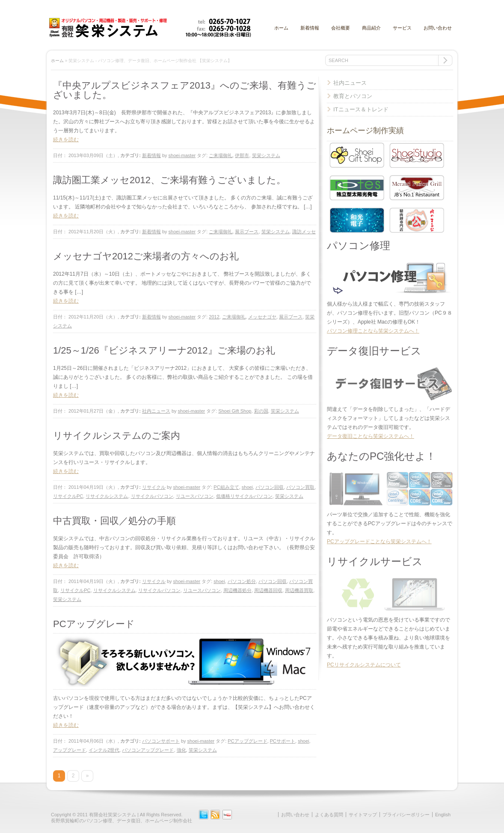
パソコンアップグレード (148, 750)
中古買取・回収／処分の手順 (114, 521)
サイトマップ (363, 815)
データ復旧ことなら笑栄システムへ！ (371, 436)
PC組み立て (226, 487)
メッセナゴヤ (262, 317)
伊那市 (242, 155)
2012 (214, 317)
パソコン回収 (270, 487)
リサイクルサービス (375, 561)
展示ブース (247, 232)
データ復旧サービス (374, 351)
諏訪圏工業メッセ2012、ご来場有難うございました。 (169, 180)
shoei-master (182, 155)
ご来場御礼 (221, 155)
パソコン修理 (359, 245)
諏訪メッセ (304, 232)
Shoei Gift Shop (235, 411)
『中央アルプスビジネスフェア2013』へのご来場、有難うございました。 (185, 90)
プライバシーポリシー (406, 815)
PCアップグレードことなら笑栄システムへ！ (379, 541)
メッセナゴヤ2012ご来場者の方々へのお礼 (146, 256)
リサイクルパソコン (152, 496)
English (443, 815)
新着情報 (310, 28)
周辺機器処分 (237, 590)
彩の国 (261, 411)
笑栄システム (266, 155)
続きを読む (66, 140)
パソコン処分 (242, 581)
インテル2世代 (104, 750)
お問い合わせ (438, 28)
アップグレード (70, 750)
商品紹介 (371, 28)
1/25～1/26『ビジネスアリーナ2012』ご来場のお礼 (164, 350)
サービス (402, 28)
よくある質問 (329, 815)
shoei (247, 487)
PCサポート (283, 741)
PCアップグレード (94, 624)
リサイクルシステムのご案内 (117, 436)
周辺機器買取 (299, 590)
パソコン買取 (300, 487)
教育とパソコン (353, 96)
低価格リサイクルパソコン (244, 496)
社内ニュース (156, 411)
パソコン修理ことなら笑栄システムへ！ (373, 331)
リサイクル (154, 487)
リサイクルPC (68, 496)
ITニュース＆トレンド (361, 109)
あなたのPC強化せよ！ (381, 456)
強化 (181, 750)
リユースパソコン (195, 496)
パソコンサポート (161, 741)
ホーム (281, 28)
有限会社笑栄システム (113, 815)
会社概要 (341, 28)
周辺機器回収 (268, 590)
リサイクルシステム (107, 496)
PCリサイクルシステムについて (364, 665)
